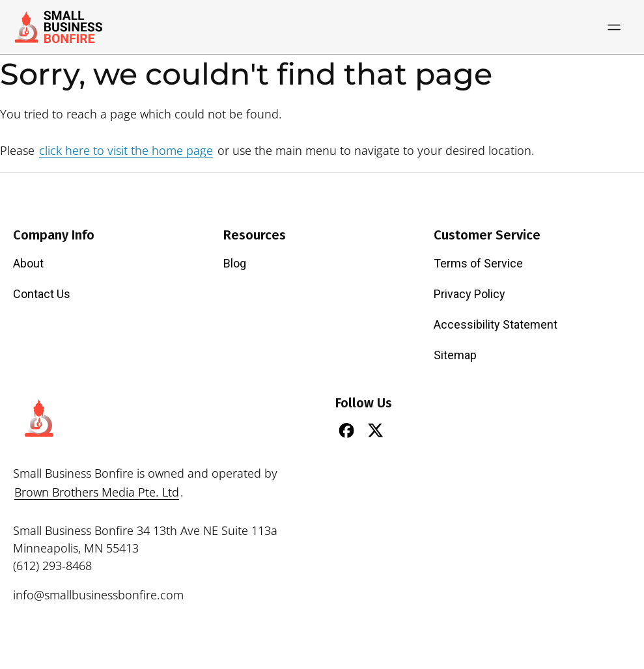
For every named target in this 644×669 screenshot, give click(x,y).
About (28, 263)
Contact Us (42, 294)
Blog (235, 263)
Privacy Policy (469, 294)
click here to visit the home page (126, 150)
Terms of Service (478, 263)
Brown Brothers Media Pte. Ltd (97, 492)
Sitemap (455, 355)
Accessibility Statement (496, 324)
